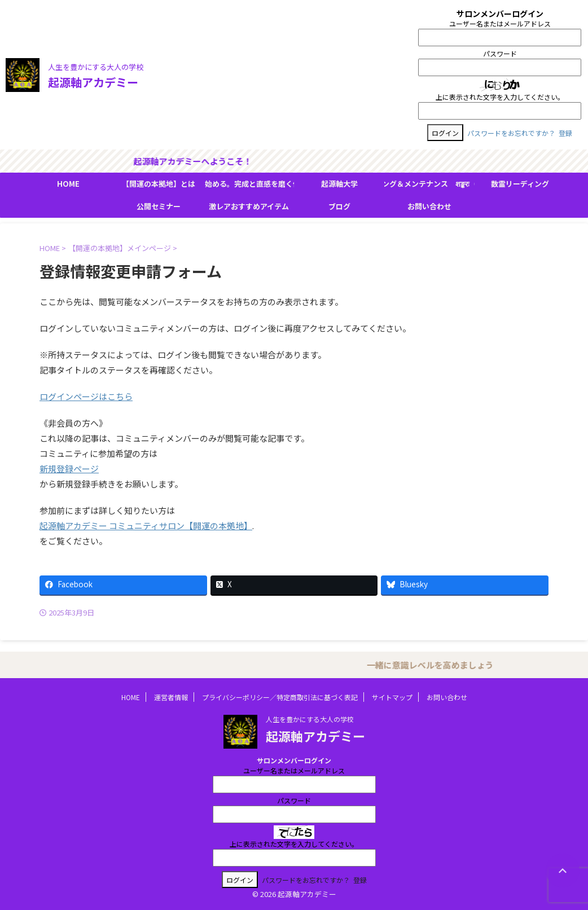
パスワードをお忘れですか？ (511, 133)
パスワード (500, 53)
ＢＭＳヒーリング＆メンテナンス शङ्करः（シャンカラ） (429, 184)
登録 (565, 133)
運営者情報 (171, 697)
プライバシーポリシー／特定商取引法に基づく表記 (280, 697)
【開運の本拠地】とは (159, 184)
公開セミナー (159, 206)
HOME (68, 184)
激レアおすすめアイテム (249, 206)
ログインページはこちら (86, 396)
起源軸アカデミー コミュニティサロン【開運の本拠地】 (146, 526)
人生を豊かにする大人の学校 (310, 719)
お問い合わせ (429, 206)
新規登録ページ (69, 469)
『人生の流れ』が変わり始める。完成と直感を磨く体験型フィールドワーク (249, 184)
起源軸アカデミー (93, 82)
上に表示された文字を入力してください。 (500, 97)
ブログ (339, 206)
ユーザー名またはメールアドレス (500, 23)
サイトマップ (392, 697)
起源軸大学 (339, 184)
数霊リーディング (520, 184)
